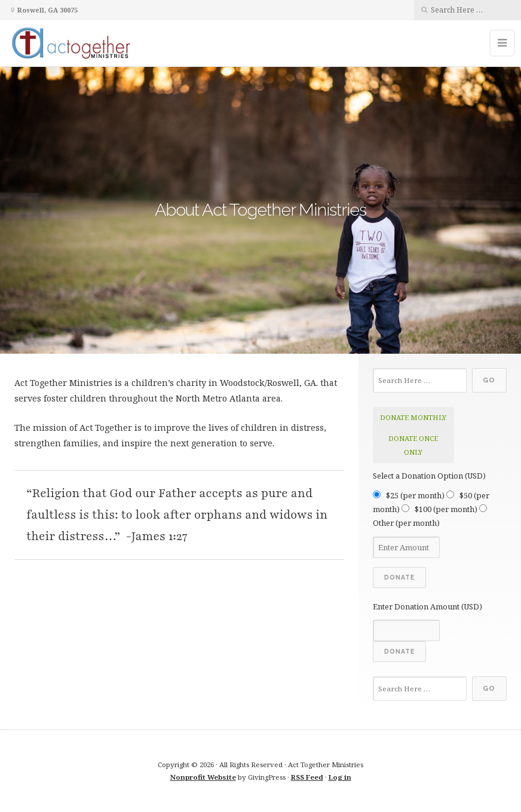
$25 (415, 495)
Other (406, 523)
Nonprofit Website (203, 777)
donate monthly (413, 417)
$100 (446, 509)
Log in (340, 777)
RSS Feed (307, 777)
